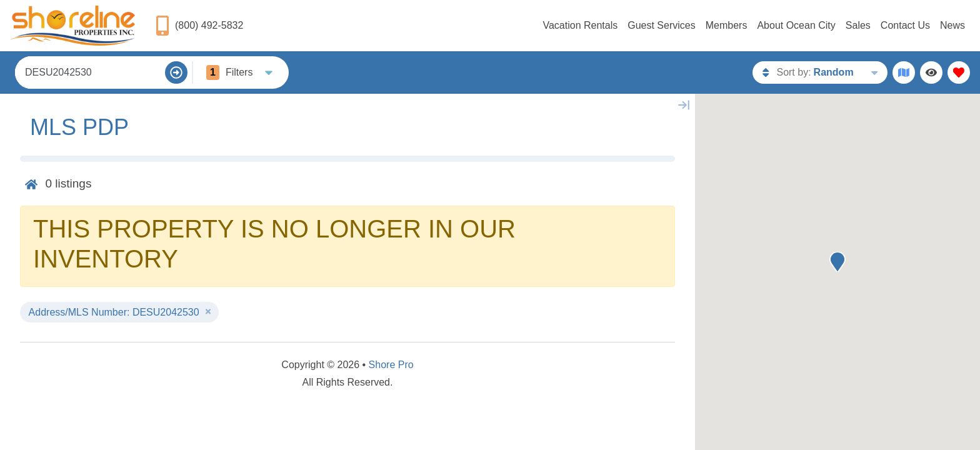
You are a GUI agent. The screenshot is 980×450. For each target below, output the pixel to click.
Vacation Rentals (580, 25)
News (952, 25)
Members (727, 25)
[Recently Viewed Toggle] (931, 72)
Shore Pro (391, 365)
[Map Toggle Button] (904, 72)
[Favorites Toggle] (959, 72)
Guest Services (661, 25)
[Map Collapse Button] (684, 105)
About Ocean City (796, 25)
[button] (837, 262)
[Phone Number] (199, 26)
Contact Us (905, 25)
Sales (858, 25)
